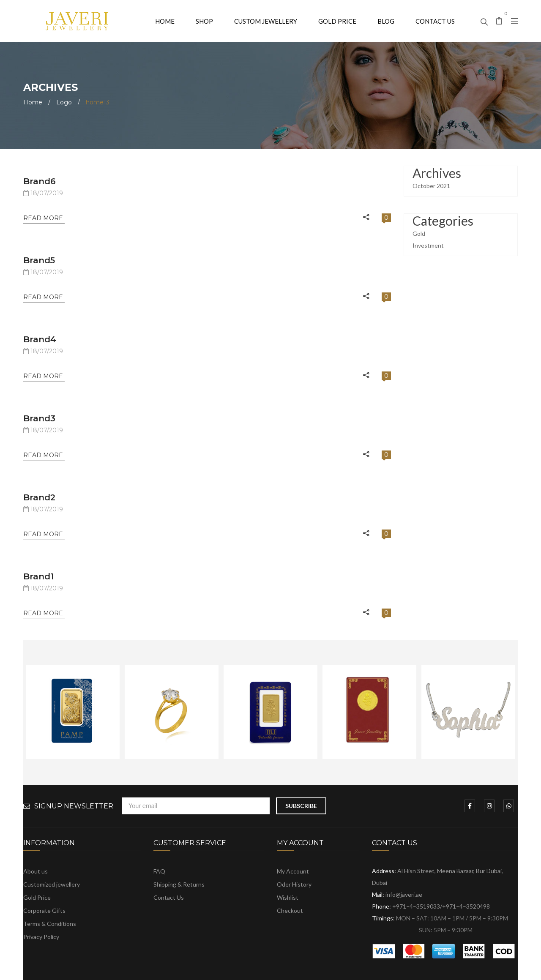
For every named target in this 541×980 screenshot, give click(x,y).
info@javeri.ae (404, 894)
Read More (44, 218)
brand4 (40, 339)
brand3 (39, 418)
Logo (64, 102)
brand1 (38, 576)
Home (33, 102)
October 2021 (431, 186)
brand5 (39, 260)
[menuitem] (165, 21)
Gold (419, 233)
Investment (428, 245)
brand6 (40, 181)
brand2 (39, 497)
